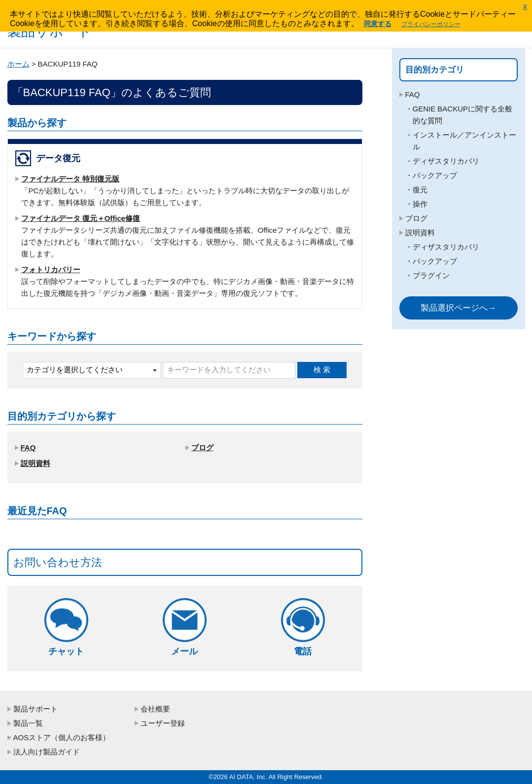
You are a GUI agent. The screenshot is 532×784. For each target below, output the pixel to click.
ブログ (202, 447)
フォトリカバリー (51, 269)
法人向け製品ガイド (47, 752)
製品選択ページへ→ (458, 308)
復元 (420, 190)
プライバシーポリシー (431, 24)
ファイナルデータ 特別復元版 (70, 179)
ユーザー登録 (163, 723)
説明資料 (35, 463)
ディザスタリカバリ (446, 161)
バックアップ (435, 175)
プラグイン (431, 275)
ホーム (18, 64)
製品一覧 (28, 723)
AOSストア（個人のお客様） (62, 737)
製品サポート (35, 709)
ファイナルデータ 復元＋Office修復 (81, 218)
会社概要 (155, 709)
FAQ (28, 447)
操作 (420, 204)
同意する (378, 24)
